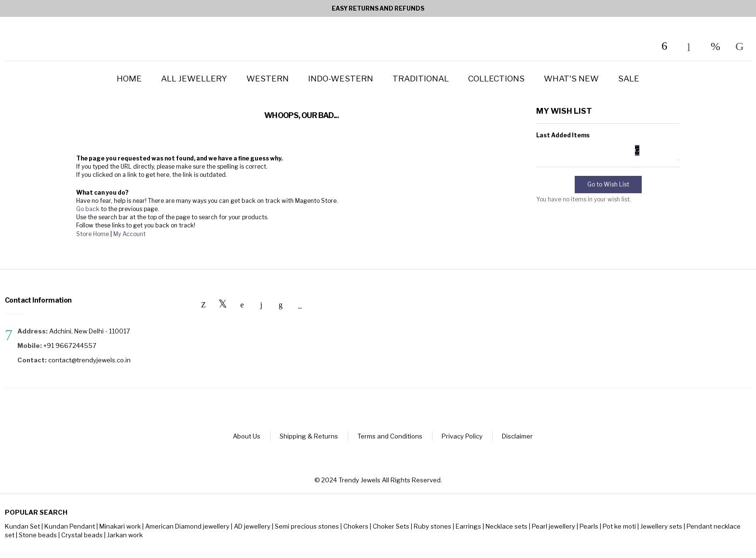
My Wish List (715, 46)
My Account (129, 234)
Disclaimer (517, 436)
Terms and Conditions (390, 436)
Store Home (93, 234)
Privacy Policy (462, 436)
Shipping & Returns (309, 436)
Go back (88, 209)
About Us (247, 436)
